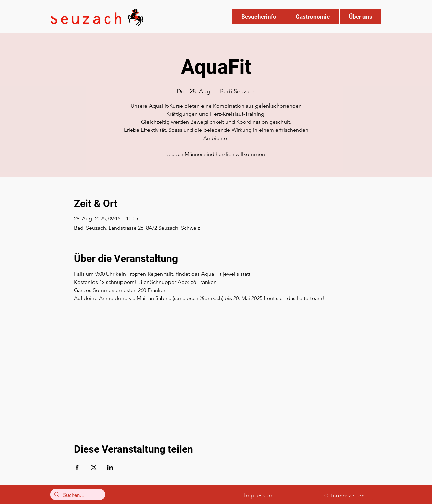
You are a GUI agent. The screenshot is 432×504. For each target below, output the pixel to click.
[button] (259, 17)
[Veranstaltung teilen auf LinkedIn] (110, 467)
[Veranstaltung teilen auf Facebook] (77, 467)
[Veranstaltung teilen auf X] (94, 467)
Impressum (259, 495)
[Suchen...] (77, 495)
